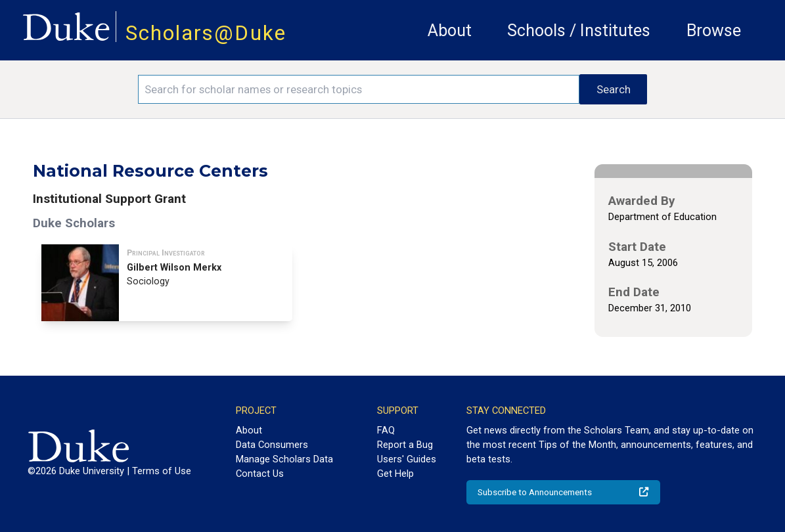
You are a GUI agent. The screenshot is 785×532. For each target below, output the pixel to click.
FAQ (386, 430)
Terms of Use (162, 471)
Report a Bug (405, 445)
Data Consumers (272, 445)
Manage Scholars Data (284, 459)
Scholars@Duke (206, 33)
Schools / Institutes (579, 31)
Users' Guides (407, 459)
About (450, 31)
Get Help (395, 474)
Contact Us (260, 474)
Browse (714, 31)
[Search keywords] (359, 89)
